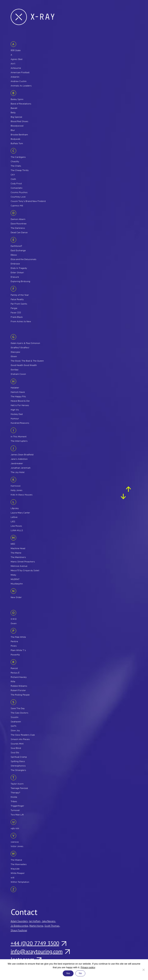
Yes (68, 973)
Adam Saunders (19, 921)
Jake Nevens (49, 921)
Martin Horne (36, 926)
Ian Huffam (35, 921)
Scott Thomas (52, 926)
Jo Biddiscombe (19, 926)
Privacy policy (88, 967)
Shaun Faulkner (19, 931)
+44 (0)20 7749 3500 (38, 943)
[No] (143, 970)
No (80, 973)
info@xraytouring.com (40, 951)
